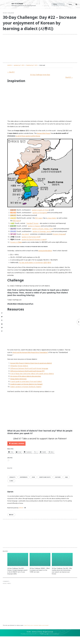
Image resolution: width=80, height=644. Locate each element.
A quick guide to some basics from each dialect (26, 389)
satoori (58, 485)
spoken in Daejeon (34, 234)
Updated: (19, 73)
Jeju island (25, 242)
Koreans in (16, 250)
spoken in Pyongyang (40, 220)
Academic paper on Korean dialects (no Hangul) (26, 392)
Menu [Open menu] (70, 4)
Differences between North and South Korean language (29, 376)
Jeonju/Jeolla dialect (45, 258)
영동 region (17, 228)
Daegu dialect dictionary (18, 386)
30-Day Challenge (11, 15)
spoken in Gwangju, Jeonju (42, 239)
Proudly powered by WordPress (30, 641)
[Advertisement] (40, 56)
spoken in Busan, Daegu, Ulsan (43, 236)
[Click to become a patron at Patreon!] (40, 451)
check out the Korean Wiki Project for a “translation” (30, 360)
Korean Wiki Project (44, 141)
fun (34, 485)
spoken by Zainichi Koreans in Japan (34, 247)
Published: (32, 73)
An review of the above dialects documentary (26, 384)
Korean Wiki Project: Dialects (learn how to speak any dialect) (31, 371)
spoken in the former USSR (31, 244)
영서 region (39, 226)
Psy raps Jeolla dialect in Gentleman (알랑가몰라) (35, 270)
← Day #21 (11, 80)
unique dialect (52, 226)
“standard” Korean (32, 231)
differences (24, 485)
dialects (13, 485)
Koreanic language (59, 242)
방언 (67, 485)
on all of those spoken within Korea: (28, 144)
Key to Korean (19, 3)
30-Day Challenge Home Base (40, 82)
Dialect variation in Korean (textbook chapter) (26, 394)
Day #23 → (69, 85)
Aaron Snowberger (54, 641)
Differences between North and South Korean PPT (27, 379)
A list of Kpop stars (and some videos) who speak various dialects (32, 381)
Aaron (10, 73)
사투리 (12, 488)
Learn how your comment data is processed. (39, 633)
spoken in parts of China (40, 217)
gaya (45, 641)
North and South (45, 485)
